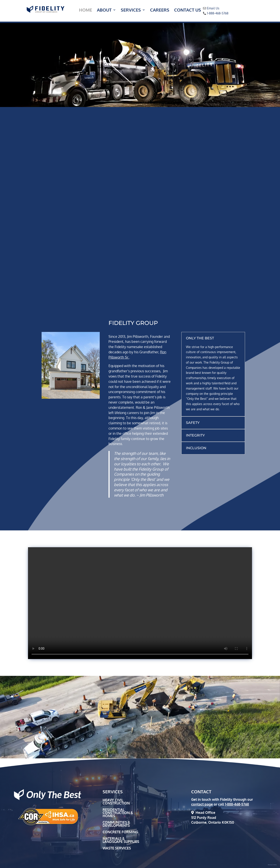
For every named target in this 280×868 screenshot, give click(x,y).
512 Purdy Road (204, 818)
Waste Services (117, 848)
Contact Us (188, 10)
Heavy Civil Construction (116, 802)
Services (131, 10)
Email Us (213, 8)
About (104, 10)
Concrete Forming (120, 832)
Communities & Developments (116, 824)
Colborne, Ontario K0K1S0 (213, 822)
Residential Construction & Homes (118, 813)
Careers (160, 10)
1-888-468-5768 (218, 13)
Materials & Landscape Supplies (121, 840)
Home (86, 10)
